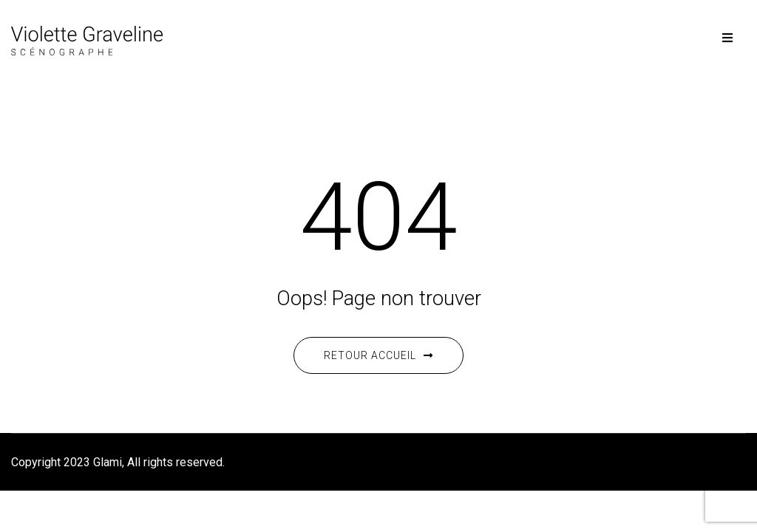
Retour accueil (378, 355)
